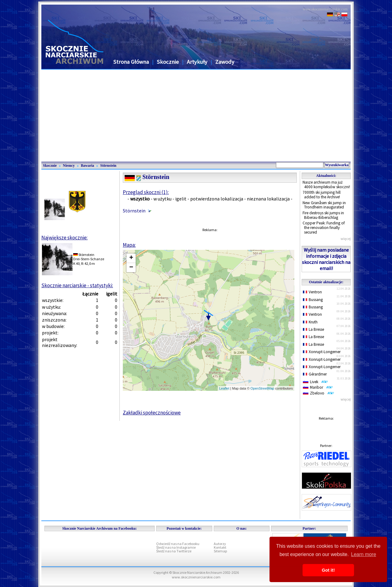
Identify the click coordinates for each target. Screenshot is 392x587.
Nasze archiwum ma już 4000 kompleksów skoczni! (326, 185)
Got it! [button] (328, 570)
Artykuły (197, 62)
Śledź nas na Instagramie (176, 547)
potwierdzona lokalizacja (217, 199)
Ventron (312, 292)
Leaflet (224, 388)
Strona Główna (131, 62)
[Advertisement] (196, 116)
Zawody (225, 62)
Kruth (310, 322)
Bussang (313, 300)
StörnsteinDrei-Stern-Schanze (89, 257)
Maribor (318, 387)
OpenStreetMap (262, 388)
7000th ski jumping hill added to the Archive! (322, 195)
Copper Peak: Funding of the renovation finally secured (324, 227)
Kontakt (220, 547)
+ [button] (131, 258)
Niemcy (69, 166)
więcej (346, 239)
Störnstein (108, 166)
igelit (181, 199)
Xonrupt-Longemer (322, 352)
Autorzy (220, 544)
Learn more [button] (364, 554)
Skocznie (168, 62)
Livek (315, 382)
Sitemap (220, 551)
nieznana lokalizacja (268, 199)
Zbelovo (318, 393)
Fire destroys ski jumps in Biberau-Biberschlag (323, 215)
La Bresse (313, 329)
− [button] (131, 268)
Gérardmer (315, 374)
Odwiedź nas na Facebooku (178, 544)
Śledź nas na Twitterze (174, 551)
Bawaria (87, 166)
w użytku (162, 199)
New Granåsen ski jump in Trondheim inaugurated (324, 205)
